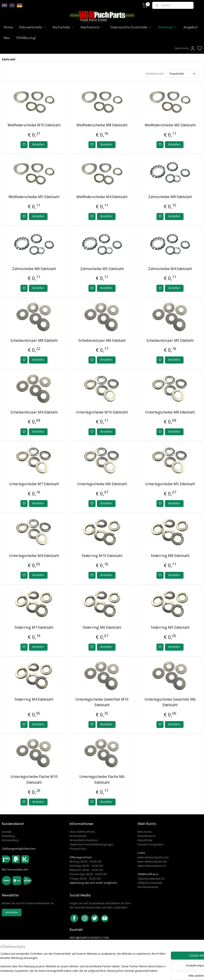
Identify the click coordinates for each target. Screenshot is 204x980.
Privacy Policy (78, 849)
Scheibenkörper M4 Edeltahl (34, 412)
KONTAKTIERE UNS (82, 942)
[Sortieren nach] (182, 74)
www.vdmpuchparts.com (153, 857)
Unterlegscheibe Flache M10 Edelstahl (34, 779)
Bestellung (8, 836)
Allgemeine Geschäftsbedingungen (91, 844)
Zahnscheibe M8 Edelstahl (170, 197)
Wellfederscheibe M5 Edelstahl (34, 197)
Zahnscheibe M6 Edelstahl (34, 269)
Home (8, 27)
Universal (168, 27)
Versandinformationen (84, 840)
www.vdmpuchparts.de (152, 862)
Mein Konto (185, 48)
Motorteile (63, 27)
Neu (7, 38)
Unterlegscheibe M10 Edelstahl (102, 412)
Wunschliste (145, 840)
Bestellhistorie (147, 836)
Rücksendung (10, 840)
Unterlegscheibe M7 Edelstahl (34, 484)
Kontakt (7, 832)
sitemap (117, 972)
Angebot (191, 27)
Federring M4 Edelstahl (34, 699)
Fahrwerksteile (33, 27)
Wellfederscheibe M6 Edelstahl (170, 125)
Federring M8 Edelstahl (170, 556)
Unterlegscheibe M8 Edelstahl (170, 412)
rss (127, 972)
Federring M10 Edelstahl (102, 556)
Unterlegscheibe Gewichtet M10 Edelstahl (102, 702)
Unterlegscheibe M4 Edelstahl (34, 556)
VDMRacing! (26, 38)
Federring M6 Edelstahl (102, 627)
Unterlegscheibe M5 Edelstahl (170, 484)
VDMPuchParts (85, 832)
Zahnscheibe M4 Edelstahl (170, 269)
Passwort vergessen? (151, 844)
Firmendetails (78, 836)
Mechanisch (92, 27)
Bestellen (38, 144)
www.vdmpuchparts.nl (152, 866)
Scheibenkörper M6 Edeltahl (102, 340)
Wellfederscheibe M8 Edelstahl (102, 125)
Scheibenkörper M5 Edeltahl (170, 340)
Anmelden (12, 912)
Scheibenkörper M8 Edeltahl (34, 340)
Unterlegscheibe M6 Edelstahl (102, 484)
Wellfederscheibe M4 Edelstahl (102, 197)
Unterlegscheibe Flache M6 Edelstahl (102, 779)
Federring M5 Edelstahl (170, 627)
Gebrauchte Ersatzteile (131, 27)
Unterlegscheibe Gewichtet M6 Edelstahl (170, 702)
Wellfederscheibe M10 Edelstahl (34, 125)
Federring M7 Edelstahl (34, 627)
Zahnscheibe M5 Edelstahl (102, 269)
